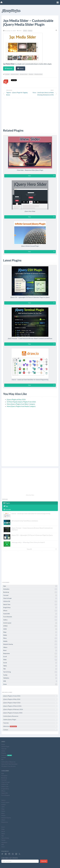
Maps (30, 632)
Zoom (30, 684)
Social (30, 663)
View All (42, 549)
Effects (30, 611)
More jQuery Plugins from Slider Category (21, 404)
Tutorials (7, 509)
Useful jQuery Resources (30, 716)
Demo (20, 68)
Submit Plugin (5, 747)
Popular (4, 753)
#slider (7, 74)
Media (30, 31)
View (41, 176)
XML (30, 681)
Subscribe (44, 861)
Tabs (30, 669)
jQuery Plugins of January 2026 (30, 713)
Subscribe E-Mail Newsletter (9, 764)
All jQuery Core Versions (8, 766)
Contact (30, 730)
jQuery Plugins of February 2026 (30, 709)
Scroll (30, 657)
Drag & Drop (30, 608)
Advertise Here (30, 495)
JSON (30, 629)
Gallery (30, 620)
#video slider (24, 74)
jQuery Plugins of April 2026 (30, 703)
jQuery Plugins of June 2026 (30, 696)
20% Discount (13, 726)
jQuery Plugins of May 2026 (16, 399)
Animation (30, 589)
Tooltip (30, 675)
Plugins (7, 503)
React (30, 650)
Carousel (30, 595)
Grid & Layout (30, 623)
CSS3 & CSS (30, 601)
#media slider (38, 74)
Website (9, 68)
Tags (6, 506)
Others (30, 647)
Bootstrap (30, 592)
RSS (2, 760)
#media (31, 74)
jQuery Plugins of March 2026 (30, 706)
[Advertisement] (30, 112)
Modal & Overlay (30, 644)
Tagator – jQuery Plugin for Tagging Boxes (17, 94)
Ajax (30, 586)
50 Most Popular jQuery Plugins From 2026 (21, 402)
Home (3, 744)
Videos (3, 751)
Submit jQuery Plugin (30, 720)
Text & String (30, 672)
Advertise (30, 726)
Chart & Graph (30, 598)
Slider (25, 31)
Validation (30, 678)
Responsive (30, 654)
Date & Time (30, 605)
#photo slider (15, 74)
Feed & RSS (30, 614)
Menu (30, 638)
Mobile (30, 641)
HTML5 (30, 626)
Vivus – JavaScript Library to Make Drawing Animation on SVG (43, 94)
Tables (30, 666)
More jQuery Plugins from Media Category (21, 406)
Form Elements (30, 617)
